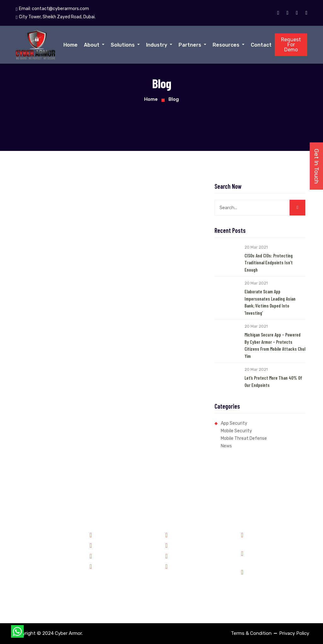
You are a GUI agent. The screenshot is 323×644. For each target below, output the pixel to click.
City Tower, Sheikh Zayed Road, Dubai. (280, 579)
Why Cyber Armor (187, 534)
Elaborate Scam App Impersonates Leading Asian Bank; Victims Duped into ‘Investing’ (270, 302)
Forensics (103, 545)
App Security (234, 423)
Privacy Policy (294, 633)
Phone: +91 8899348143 (277, 538)
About (92, 45)
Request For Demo (291, 45)
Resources (227, 45)
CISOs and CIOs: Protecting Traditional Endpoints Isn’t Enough (269, 263)
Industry (157, 45)
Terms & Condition (251, 633)
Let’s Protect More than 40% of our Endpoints (273, 381)
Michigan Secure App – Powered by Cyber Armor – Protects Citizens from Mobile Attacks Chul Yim (275, 345)
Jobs (174, 555)
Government (106, 534)
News (226, 446)
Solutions (123, 45)
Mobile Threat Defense (244, 438)
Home (70, 45)
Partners (191, 45)
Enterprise (104, 566)
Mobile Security (236, 431)
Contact (261, 45)
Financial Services (112, 555)
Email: (52, 9)
